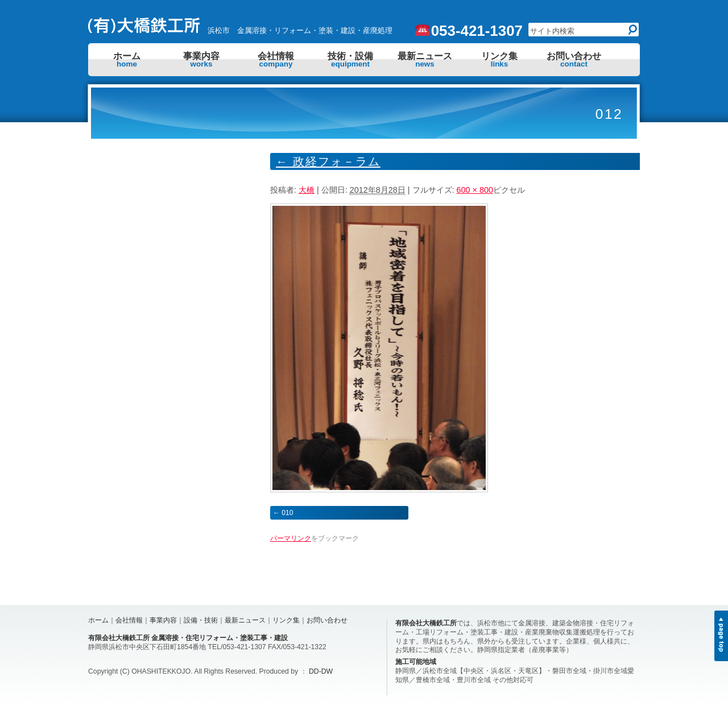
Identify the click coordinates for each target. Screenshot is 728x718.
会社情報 (276, 60)
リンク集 (499, 60)
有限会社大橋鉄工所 (426, 623)
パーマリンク (291, 538)
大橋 (307, 190)
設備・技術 (201, 620)
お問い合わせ (574, 60)
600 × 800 (475, 190)
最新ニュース (425, 60)
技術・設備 (350, 60)
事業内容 (201, 60)
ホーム (127, 60)
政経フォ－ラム (328, 161)
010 (287, 513)
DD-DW (321, 671)
